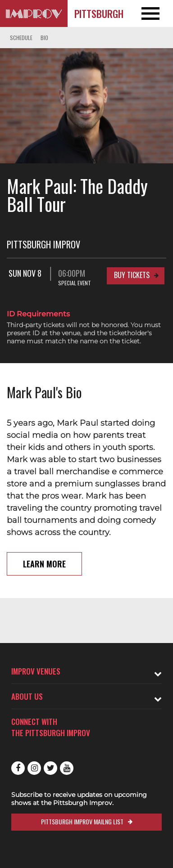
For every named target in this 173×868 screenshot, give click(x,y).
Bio (44, 38)
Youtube (67, 768)
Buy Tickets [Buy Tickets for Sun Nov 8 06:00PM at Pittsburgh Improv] (132, 275)
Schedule (21, 38)
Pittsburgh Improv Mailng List (82, 821)
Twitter (50, 768)
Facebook (18, 768)
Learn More (44, 564)
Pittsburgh (99, 13)
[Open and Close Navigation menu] (156, 13)
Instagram (34, 768)
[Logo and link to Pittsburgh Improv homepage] (34, 13)
